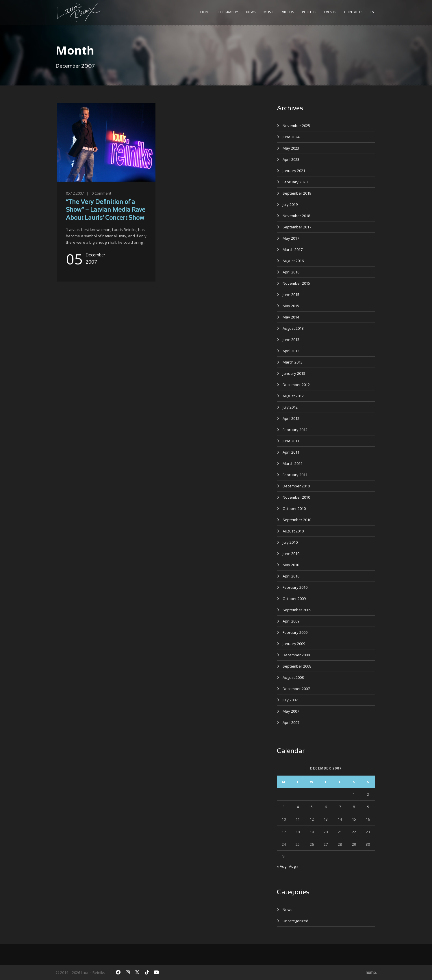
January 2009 (294, 644)
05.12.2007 (75, 193)
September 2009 (297, 610)
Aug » (294, 866)
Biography (228, 12)
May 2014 (291, 317)
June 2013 (291, 340)
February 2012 (295, 430)
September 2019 (297, 193)
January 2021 (294, 171)
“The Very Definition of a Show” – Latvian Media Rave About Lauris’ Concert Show (106, 210)
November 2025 (296, 126)
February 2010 (295, 587)
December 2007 (296, 689)
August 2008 (293, 677)
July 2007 (290, 700)
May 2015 (291, 306)
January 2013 (294, 373)
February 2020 (295, 182)
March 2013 (293, 362)
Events (330, 12)
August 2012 (293, 396)
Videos (288, 12)
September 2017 (297, 227)
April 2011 (291, 452)
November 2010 (296, 497)
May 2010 (291, 565)
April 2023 (291, 159)
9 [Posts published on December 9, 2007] (368, 807)
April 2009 (291, 621)
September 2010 (297, 520)
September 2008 (297, 666)
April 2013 (291, 351)
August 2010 (293, 531)
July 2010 (290, 542)
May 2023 (291, 148)
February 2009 (295, 632)
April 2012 (291, 418)
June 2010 (291, 554)
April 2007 (291, 722)
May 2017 (291, 238)
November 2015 (296, 283)
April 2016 (291, 272)
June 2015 (291, 295)
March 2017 (293, 249)
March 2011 (293, 463)
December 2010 (296, 486)
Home (205, 12)
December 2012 (296, 385)
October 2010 (294, 508)
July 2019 (290, 204)
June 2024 (291, 137)
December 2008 (296, 655)
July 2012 (290, 407)
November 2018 (296, 216)
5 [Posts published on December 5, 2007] (312, 807)
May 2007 (291, 711)
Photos (309, 12)
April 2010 (291, 576)
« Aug (282, 866)
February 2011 (295, 475)
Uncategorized (295, 921)
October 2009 (294, 599)
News (251, 12)
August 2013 (293, 328)
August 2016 (293, 261)
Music (269, 12)
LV (372, 12)
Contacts (353, 12)
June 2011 (291, 441)
